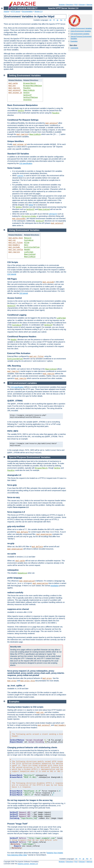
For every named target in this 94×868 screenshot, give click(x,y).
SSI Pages (12, 279)
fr (54, 20)
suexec (20, 176)
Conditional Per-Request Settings (23, 120)
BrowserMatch (30, 83)
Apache (6, 11)
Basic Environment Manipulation (23, 105)
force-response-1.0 (16, 512)
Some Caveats (14, 168)
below (31, 205)
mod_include (14, 247)
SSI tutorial (23, 293)
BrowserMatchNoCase (33, 86)
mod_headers (14, 245)
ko (61, 20)
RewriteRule (29, 90)
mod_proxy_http (28, 681)
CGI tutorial (12, 274)
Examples (74, 41)
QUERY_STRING (15, 401)
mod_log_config (16, 250)
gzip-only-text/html (16, 526)
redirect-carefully (15, 593)
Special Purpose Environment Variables (30, 457)
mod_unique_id (15, 93)
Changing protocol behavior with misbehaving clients (32, 747)
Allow (27, 243)
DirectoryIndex (29, 216)
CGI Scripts (13, 262)
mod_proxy (47, 678)
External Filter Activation (19, 353)
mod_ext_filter (16, 243)
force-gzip (12, 485)
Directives (70, 5)
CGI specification (26, 163)
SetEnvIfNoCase (31, 97)
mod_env (12, 86)
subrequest (53, 214)
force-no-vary (14, 497)
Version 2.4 (38, 11)
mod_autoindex (19, 219)
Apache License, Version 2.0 (28, 864)
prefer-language (15, 578)
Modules (62, 5)
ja (58, 20)
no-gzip (11, 543)
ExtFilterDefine (32, 247)
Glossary (82, 5)
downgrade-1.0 (14, 475)
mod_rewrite (14, 88)
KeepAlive (23, 573)
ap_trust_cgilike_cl (16, 686)
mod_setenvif (15, 90)
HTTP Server (16, 11)
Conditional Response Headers (22, 337)
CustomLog (29, 240)
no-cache (12, 554)
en (50, 20)
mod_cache (13, 83)
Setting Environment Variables (81, 28)
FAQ (76, 5)
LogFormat (29, 252)
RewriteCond (44, 209)
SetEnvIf (27, 95)
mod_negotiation (44, 534)
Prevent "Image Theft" (18, 824)
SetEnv (26, 93)
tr (65, 20)
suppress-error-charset (18, 609)
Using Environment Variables (81, 31)
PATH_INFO (13, 431)
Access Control (15, 298)
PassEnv (27, 88)
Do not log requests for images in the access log (30, 800)
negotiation (55, 586)
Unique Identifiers (16, 141)
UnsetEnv (27, 100)
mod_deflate (22, 532)
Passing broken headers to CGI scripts (25, 707)
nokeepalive (13, 570)
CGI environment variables (80, 34)
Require (28, 238)
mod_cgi (12, 240)
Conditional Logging (17, 315)
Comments (74, 48)
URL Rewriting (14, 366)
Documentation (27, 11)
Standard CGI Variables (18, 154)
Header (27, 250)
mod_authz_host (16, 238)
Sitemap (89, 5)
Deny (26, 245)
